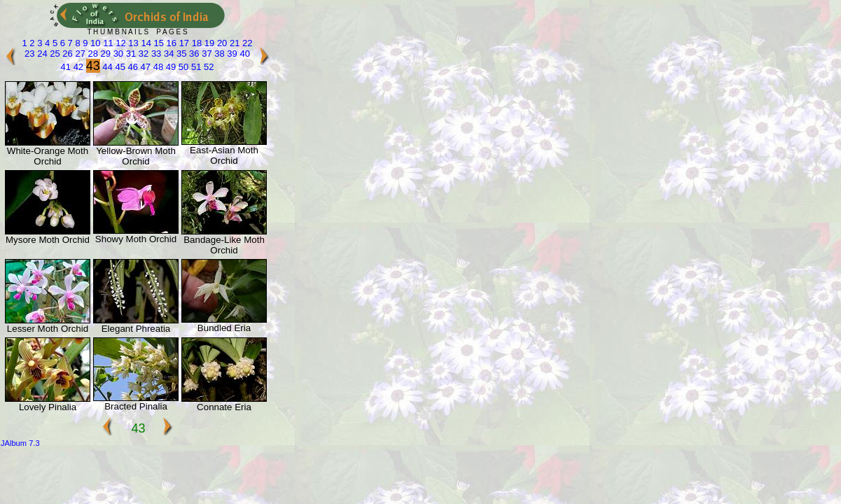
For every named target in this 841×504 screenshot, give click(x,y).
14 (145, 43)
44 (106, 67)
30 (117, 54)
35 (180, 54)
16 (170, 43)
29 (104, 54)
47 (144, 67)
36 (193, 54)
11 (107, 43)
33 (155, 54)
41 (66, 67)
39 (231, 54)
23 (29, 54)
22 (246, 43)
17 (183, 43)
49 (169, 67)
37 (206, 54)
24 (41, 54)
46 (132, 67)
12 (120, 43)
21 (233, 43)
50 (182, 67)
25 (54, 54)
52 (207, 67)
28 (92, 54)
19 (208, 43)
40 (244, 54)
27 (79, 54)
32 (142, 54)
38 (218, 54)
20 (221, 43)
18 (195, 43)
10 (94, 43)
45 (119, 67)
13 (132, 43)
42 (77, 67)
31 (130, 54)
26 (67, 54)
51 (195, 67)
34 (167, 54)
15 (158, 43)
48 (157, 67)
